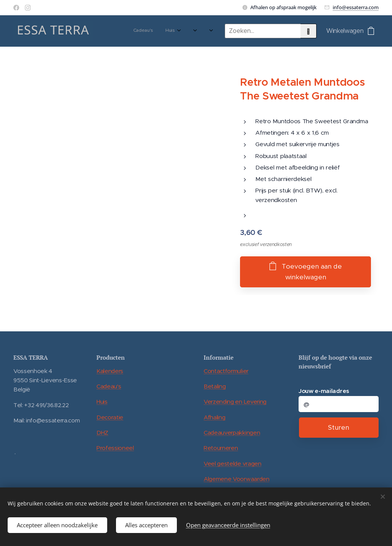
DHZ (102, 433)
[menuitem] (120, 31)
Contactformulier (226, 371)
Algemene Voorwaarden (237, 479)
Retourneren (221, 448)
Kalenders (110, 371)
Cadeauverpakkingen (232, 433)
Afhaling (214, 417)
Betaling (215, 386)
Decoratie (110, 417)
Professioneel (115, 448)
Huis (102, 402)
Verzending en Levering (235, 402)
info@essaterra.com (356, 7)
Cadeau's (109, 386)
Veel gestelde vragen (233, 463)
